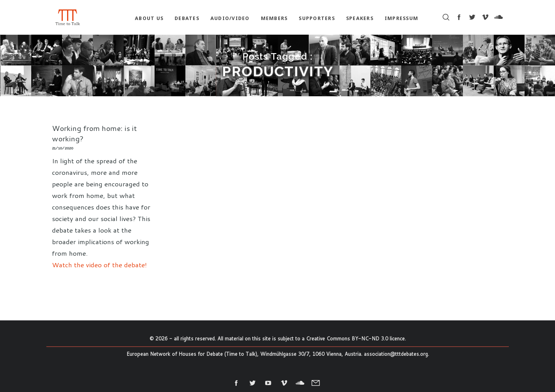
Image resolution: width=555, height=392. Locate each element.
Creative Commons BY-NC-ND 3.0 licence (355, 338)
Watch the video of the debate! (99, 265)
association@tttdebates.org (396, 354)
